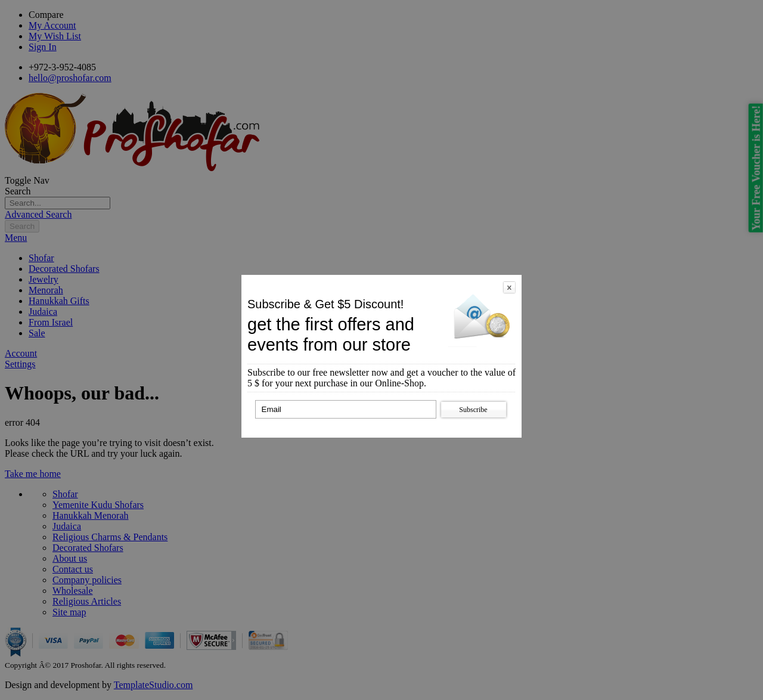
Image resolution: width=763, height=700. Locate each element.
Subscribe (473, 410)
